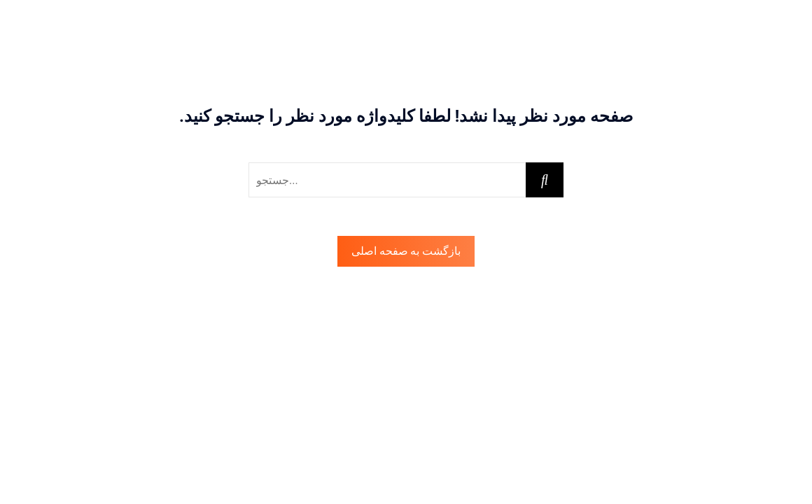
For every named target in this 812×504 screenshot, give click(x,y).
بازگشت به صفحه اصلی (406, 251)
